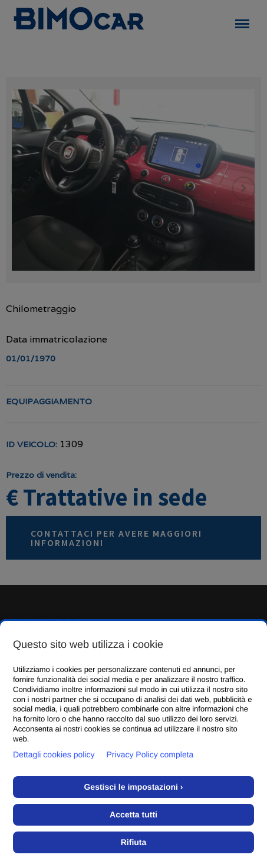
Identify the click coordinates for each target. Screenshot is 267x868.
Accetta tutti (133, 814)
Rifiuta (134, 842)
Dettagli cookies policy (54, 754)
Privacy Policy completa (150, 754)
